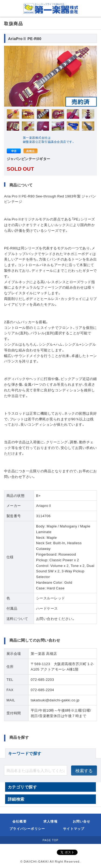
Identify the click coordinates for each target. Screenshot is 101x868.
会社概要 (20, 821)
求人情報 (50, 821)
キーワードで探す (25, 753)
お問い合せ (82, 821)
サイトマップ (74, 829)
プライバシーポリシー (27, 829)
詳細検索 (16, 799)
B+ (38, 495)
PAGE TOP (50, 840)
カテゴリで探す (22, 787)
